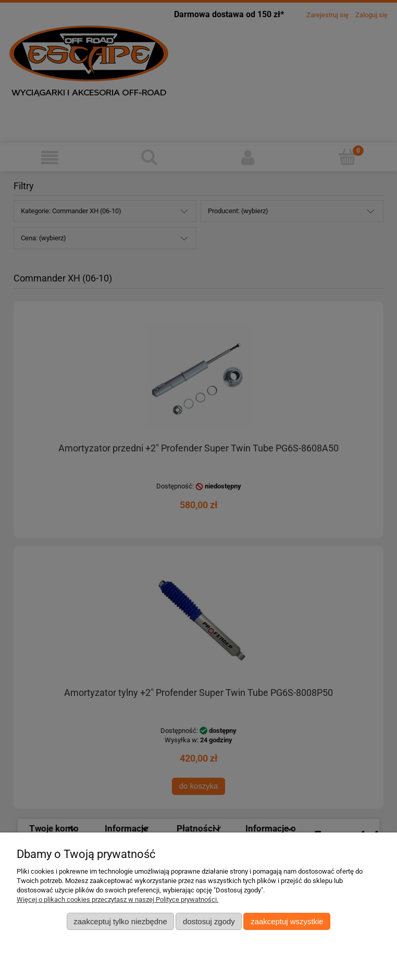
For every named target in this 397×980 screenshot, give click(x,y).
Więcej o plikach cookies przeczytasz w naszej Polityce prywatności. (117, 899)
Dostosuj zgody (209, 921)
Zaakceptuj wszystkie (287, 921)
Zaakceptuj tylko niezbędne (120, 921)
